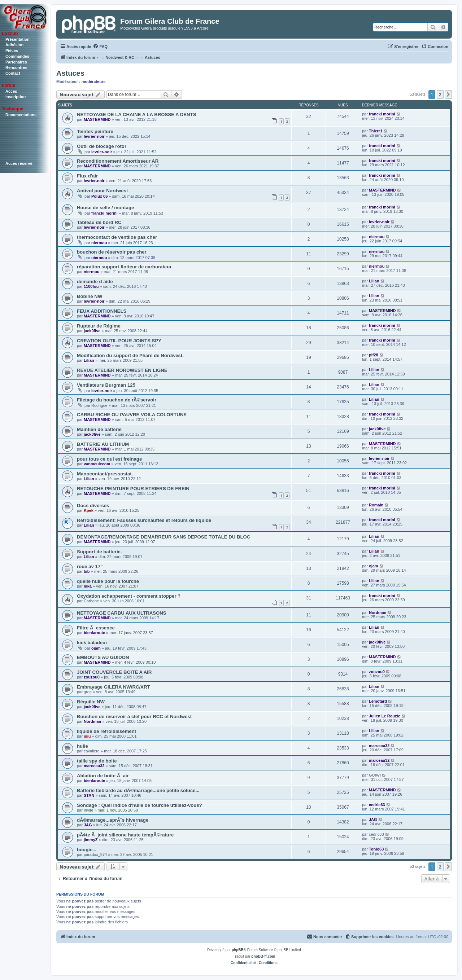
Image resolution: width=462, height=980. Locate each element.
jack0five (92, 331)
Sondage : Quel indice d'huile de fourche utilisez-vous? (140, 805)
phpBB (238, 950)
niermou (99, 243)
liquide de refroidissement (106, 731)
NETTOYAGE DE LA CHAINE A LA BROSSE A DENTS (136, 115)
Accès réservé (19, 163)
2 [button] (440, 95)
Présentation (18, 39)
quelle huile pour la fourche (108, 581)
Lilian (374, 281)
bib (87, 571)
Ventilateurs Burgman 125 (106, 385)
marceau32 (379, 746)
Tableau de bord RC (99, 222)
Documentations (21, 115)
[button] (448, 95)
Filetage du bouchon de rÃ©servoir (117, 400)
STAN (89, 795)
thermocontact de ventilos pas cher (117, 237)
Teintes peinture (95, 131)
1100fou (91, 286)
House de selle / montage (105, 208)
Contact (13, 73)
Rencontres (16, 67)
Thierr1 (376, 131)
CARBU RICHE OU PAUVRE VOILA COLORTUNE (132, 415)
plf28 (374, 355)
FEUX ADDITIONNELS (102, 311)
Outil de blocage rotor (102, 146)
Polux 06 (99, 196)
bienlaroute (94, 633)
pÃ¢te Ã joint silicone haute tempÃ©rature (125, 835)
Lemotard (378, 701)
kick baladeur (92, 643)
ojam (374, 566)
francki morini (382, 114)
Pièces (12, 50)
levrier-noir (94, 136)
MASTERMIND (97, 119)
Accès (11, 91)
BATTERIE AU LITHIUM (103, 444)
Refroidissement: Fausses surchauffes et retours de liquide (144, 520)
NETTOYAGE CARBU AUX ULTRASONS (122, 613)
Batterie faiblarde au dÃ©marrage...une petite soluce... (138, 790)
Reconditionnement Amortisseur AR (118, 161)
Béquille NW (91, 702)
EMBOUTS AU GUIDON (103, 657)
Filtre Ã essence (96, 628)
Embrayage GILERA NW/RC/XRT (113, 687)
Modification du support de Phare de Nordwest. (130, 355)
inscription (16, 97)
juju (87, 736)
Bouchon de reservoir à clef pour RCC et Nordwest (134, 717)
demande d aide (95, 282)
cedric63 (377, 805)
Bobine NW (90, 296)
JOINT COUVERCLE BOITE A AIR (114, 672)
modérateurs (94, 82)
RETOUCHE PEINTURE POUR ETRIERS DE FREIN (133, 489)
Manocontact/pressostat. (105, 474)
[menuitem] (100, 47)
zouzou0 (92, 677)
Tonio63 (376, 849)
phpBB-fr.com (263, 956)
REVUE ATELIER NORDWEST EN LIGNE (122, 370)
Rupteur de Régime (99, 326)
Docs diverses (93, 506)
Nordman (378, 612)
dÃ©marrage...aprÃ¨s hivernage (113, 820)
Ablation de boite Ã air (103, 776)
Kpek (89, 510)
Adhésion (14, 45)
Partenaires (16, 62)
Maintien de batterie (99, 429)
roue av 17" (90, 566)
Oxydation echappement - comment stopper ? (129, 596)
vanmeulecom (97, 464)
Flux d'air (87, 176)
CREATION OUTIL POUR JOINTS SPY (119, 341)
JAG (88, 825)
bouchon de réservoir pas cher (112, 252)
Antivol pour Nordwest (102, 191)
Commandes (17, 56)
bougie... (87, 850)
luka (88, 586)
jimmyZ (91, 840)
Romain (376, 505)
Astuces (70, 73)
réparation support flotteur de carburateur (124, 267)
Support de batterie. (99, 552)
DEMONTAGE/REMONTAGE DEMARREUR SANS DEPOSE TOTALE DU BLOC (164, 537)
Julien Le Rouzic (385, 716)
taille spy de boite (97, 761)
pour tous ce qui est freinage (109, 459)
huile (82, 746)
